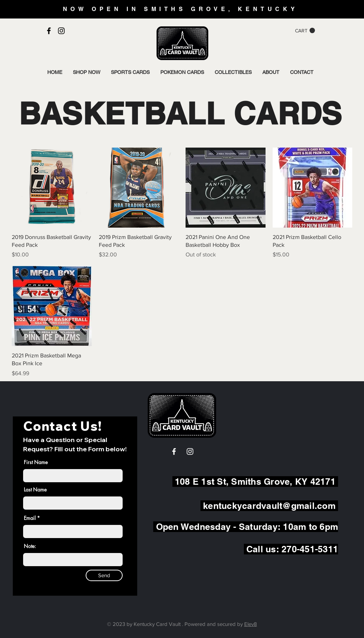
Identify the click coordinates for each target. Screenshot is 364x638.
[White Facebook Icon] (174, 451)
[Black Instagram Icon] (61, 31)
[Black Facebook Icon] (49, 31)
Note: (30, 546)
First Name (36, 462)
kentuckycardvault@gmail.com (269, 506)
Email (30, 518)
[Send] (104, 575)
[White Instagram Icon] (190, 451)
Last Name (35, 490)
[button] (305, 31)
